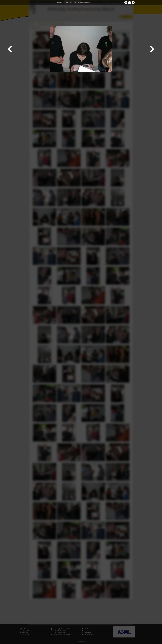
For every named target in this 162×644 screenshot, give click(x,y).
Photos (60, 3)
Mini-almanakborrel (84, 3)
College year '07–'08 (70, 3)
